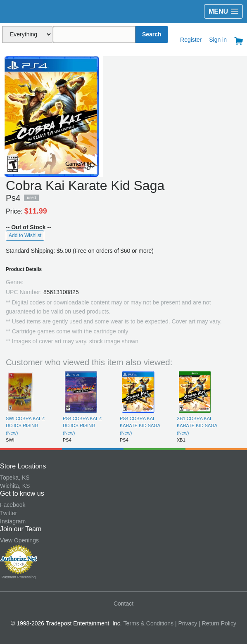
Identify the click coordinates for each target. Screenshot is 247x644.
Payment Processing (19, 577)
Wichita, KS (15, 486)
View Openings (19, 540)
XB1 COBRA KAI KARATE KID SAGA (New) (197, 426)
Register (191, 40)
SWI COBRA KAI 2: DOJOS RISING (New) (25, 426)
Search (152, 34)
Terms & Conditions (148, 623)
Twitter (8, 513)
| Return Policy (217, 623)
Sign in (218, 40)
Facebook (13, 505)
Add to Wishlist (25, 235)
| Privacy (186, 623)
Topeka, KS (15, 478)
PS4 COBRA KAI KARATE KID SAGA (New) (140, 426)
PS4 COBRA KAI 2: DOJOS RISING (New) (82, 426)
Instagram (13, 521)
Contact (123, 604)
